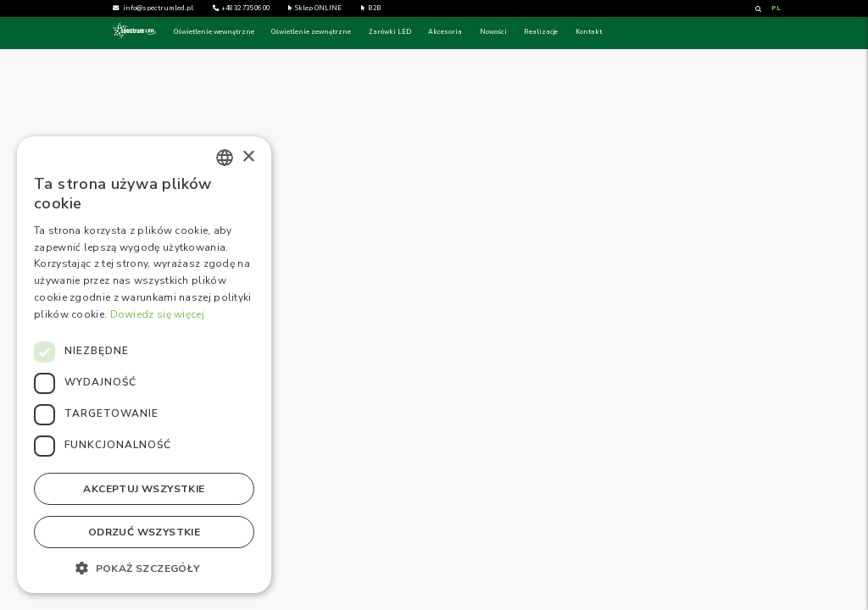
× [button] (248, 157)
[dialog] (144, 365)
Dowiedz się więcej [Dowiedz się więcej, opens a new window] (157, 314)
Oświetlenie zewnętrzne (311, 32)
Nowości (493, 32)
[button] (144, 568)
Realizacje (541, 32)
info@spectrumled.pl (158, 8)
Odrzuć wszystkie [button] (144, 532)
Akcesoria (445, 32)
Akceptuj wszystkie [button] (144, 489)
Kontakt (589, 32)
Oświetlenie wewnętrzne (214, 32)
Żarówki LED (390, 32)
